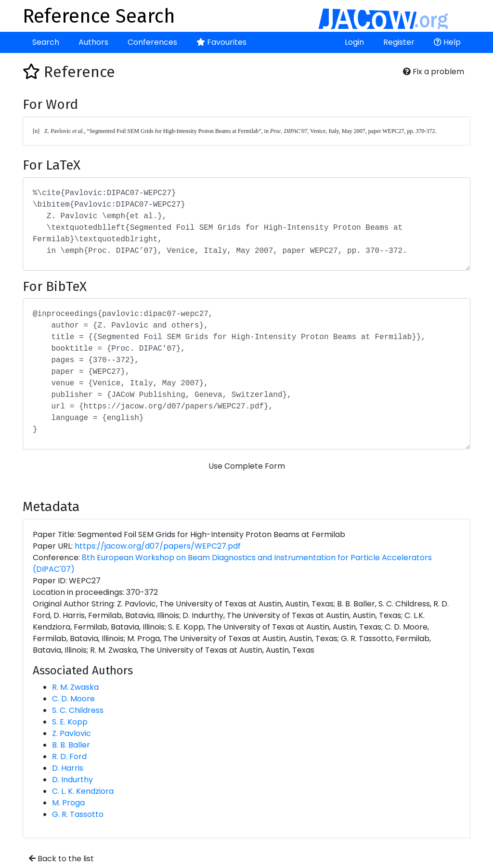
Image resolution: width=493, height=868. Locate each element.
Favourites (221, 42)
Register (399, 42)
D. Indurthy (72, 780)
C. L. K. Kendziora (83, 791)
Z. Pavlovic (71, 733)
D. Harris (68, 768)
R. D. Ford (69, 756)
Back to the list (61, 859)
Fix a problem (434, 72)
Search (46, 42)
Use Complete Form (247, 466)
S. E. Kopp (70, 722)
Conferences (152, 42)
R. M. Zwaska (75, 687)
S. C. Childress (78, 710)
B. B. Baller (71, 745)
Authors (93, 42)
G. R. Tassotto (78, 814)
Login (354, 42)
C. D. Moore (73, 699)
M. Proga (68, 803)
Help (447, 42)
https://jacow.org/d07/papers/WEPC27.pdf (158, 546)
